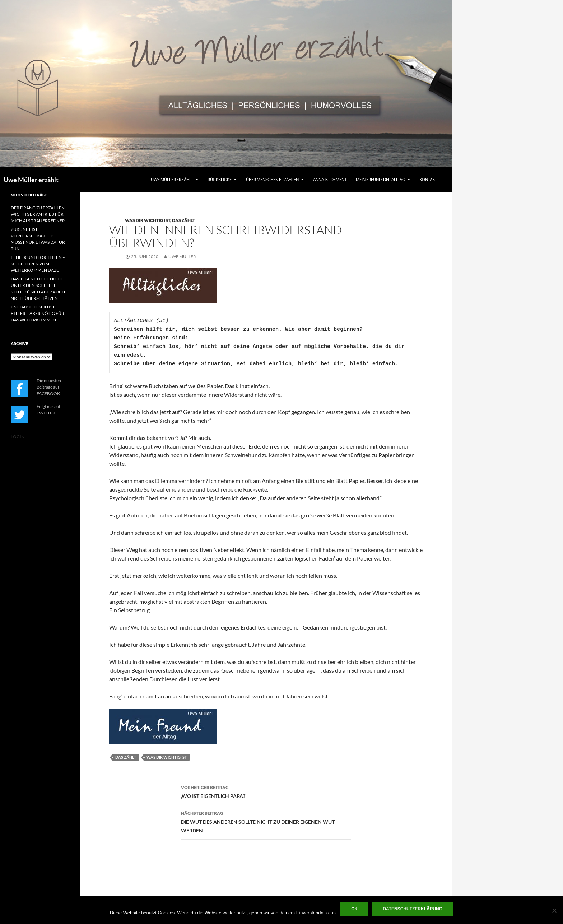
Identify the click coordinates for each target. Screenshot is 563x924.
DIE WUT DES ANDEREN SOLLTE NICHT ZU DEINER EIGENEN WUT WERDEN (266, 821)
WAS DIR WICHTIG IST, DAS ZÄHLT (160, 220)
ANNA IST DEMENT (330, 179)
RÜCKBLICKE (220, 179)
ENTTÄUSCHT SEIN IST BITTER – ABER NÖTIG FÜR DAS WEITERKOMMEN (38, 313)
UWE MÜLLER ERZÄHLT (172, 179)
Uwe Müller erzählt (31, 180)
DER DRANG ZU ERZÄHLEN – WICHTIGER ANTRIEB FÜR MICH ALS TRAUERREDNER (39, 214)
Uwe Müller (182, 257)
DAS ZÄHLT (126, 757)
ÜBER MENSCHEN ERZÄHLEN (272, 179)
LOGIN (18, 437)
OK (354, 909)
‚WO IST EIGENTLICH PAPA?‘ (266, 791)
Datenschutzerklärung (413, 909)
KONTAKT (428, 179)
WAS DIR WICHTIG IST (167, 757)
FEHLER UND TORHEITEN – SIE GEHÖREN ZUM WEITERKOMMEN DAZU (38, 264)
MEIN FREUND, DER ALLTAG (380, 179)
